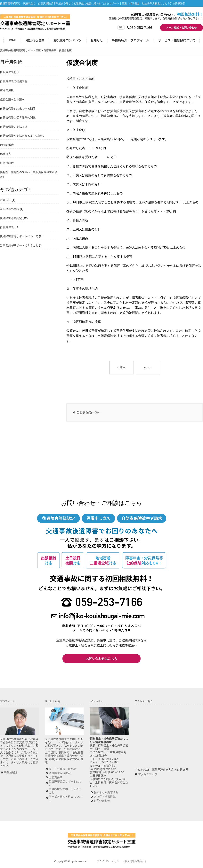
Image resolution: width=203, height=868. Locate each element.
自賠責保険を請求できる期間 (18, 109)
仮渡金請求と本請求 (12, 99)
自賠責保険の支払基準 (14, 127)
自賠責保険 (7, 227)
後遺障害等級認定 (11, 218)
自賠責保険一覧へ (89, 412)
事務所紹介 (11, 772)
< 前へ (121, 368)
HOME (12, 40)
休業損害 (5, 154)
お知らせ (97, 40)
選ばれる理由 (35, 40)
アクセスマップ (148, 774)
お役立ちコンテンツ (67, 40)
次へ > (148, 368)
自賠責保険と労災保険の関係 (18, 118)
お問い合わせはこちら (101, 659)
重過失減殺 (7, 90)
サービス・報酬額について (177, 40)
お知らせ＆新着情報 (106, 792)
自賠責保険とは (10, 72)
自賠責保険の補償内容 (14, 81)
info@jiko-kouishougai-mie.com (103, 767)
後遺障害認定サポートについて (19, 236)
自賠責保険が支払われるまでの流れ (22, 136)
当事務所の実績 (10, 209)
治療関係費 (7, 145)
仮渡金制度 (7, 163)
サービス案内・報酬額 (62, 769)
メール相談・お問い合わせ (182, 28)
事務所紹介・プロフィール (130, 40)
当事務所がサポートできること (19, 245)
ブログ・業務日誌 (105, 796)
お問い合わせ (102, 801)
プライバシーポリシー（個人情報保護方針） (122, 861)
